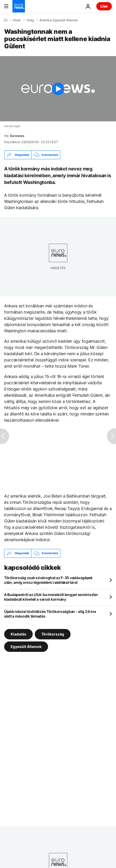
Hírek (17, 20)
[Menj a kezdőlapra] (19, 6)
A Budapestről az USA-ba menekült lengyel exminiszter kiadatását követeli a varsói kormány (51, 597)
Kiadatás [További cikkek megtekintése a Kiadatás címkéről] (18, 634)
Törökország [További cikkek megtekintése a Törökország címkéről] (53, 634)
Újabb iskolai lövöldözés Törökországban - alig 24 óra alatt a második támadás (50, 614)
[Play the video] (58, 89)
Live (104, 6)
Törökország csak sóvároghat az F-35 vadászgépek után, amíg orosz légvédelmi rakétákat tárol (48, 580)
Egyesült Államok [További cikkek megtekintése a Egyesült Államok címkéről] (26, 646)
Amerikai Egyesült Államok (59, 20)
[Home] (6, 20)
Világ (30, 20)
